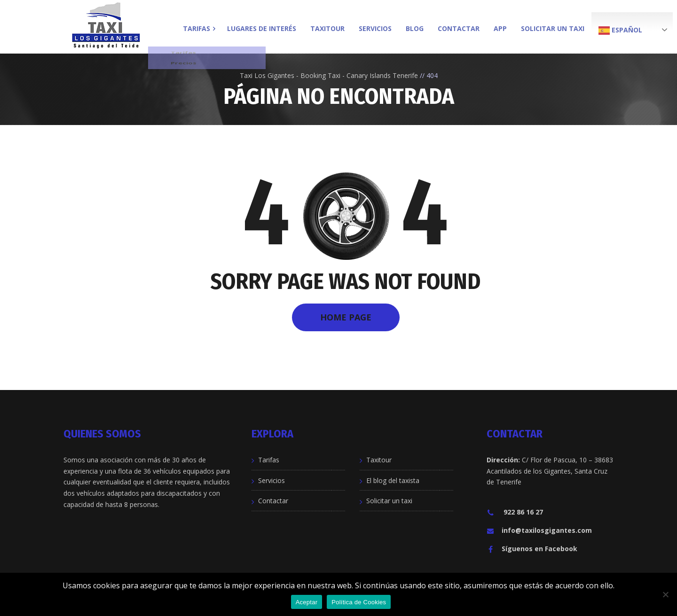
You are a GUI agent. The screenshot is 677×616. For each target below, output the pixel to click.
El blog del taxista (393, 480)
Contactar (273, 501)
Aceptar (307, 602)
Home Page (346, 317)
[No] (665, 594)
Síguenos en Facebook (532, 549)
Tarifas (269, 460)
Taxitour (379, 460)
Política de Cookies (359, 602)
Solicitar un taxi (389, 501)
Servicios (272, 480)
